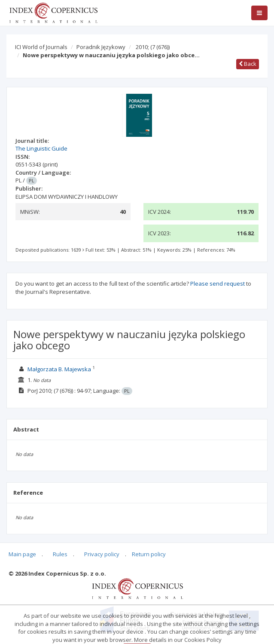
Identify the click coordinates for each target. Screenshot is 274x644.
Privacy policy (102, 554)
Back (248, 64)
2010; (153, 47)
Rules (60, 554)
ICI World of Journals (41, 47)
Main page (22, 554)
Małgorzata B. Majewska (59, 369)
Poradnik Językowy (101, 47)
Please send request (218, 283)
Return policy (149, 554)
